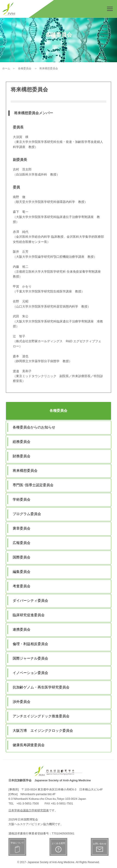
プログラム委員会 (27, 514)
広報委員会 (22, 543)
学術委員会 (22, 499)
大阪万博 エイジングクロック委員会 (43, 731)
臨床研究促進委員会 (29, 615)
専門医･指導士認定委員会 (33, 485)
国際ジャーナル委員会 (30, 658)
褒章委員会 (22, 528)
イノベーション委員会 (30, 673)
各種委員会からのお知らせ (34, 427)
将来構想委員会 (25, 471)
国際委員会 (22, 557)
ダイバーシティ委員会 (30, 601)
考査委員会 (22, 586)
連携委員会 (22, 629)
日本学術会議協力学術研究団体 (29, 810)
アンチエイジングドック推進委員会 (41, 716)
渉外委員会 (22, 702)
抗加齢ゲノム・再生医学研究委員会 (41, 687)
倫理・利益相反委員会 (30, 644)
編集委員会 (22, 572)
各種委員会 (58, 411)
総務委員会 (22, 442)
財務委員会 (22, 456)
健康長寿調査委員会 (29, 745)
